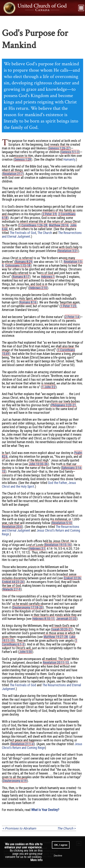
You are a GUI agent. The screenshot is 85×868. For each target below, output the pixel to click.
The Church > (66, 828)
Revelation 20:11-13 (56, 663)
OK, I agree (61, 845)
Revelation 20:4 (12, 527)
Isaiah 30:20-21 (62, 629)
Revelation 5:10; (62, 523)
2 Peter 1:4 (72, 317)
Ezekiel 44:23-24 (13, 582)
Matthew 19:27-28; (56, 637)
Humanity (69, 160)
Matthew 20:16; (59, 225)
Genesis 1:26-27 (59, 148)
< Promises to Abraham (19, 828)
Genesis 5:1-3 (70, 152)
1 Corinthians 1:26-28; (33, 225)
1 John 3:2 (49, 387)
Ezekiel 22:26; (73, 578)
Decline (58, 856)
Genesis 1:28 (23, 160)
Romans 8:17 (21, 277)
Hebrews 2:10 (38, 288)
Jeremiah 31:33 (66, 619)
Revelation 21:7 (13, 174)
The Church (45, 233)
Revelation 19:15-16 (58, 545)
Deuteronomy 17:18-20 (28, 608)
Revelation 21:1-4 (22, 744)
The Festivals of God (23, 233)
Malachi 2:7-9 (12, 589)
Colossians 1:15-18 (18, 266)
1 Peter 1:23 (68, 306)
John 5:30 (26, 652)
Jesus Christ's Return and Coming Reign (42, 746)
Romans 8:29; (24, 262)
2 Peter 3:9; (50, 214)
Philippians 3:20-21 (64, 405)
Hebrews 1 (48, 277)
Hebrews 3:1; (38, 549)
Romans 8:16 (28, 302)
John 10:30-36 (38, 464)
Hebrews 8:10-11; (44, 619)
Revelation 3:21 (68, 251)
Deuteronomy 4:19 (15, 781)
